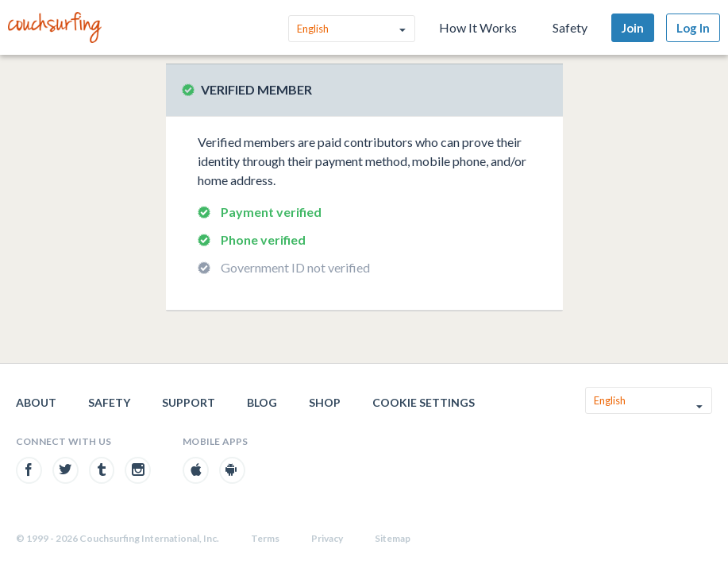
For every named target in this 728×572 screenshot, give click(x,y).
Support (189, 402)
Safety (570, 27)
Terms (265, 538)
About (36, 402)
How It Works (478, 27)
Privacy (327, 538)
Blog (262, 402)
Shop (325, 402)
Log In (693, 28)
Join (633, 28)
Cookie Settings (424, 402)
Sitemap (393, 538)
